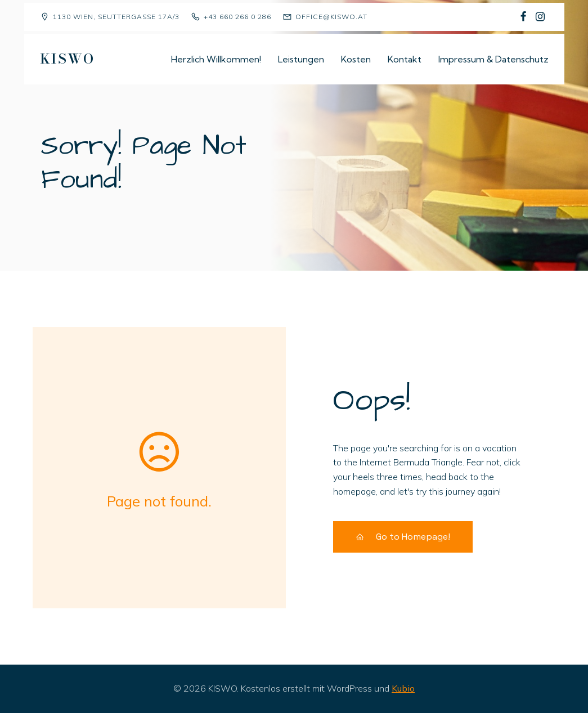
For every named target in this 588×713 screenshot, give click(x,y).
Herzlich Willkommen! (216, 59)
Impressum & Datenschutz (493, 59)
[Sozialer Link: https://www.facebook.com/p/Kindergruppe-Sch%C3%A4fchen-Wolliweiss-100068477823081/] (523, 17)
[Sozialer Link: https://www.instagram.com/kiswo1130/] (540, 17)
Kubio (403, 688)
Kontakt (405, 59)
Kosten (356, 59)
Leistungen (301, 59)
